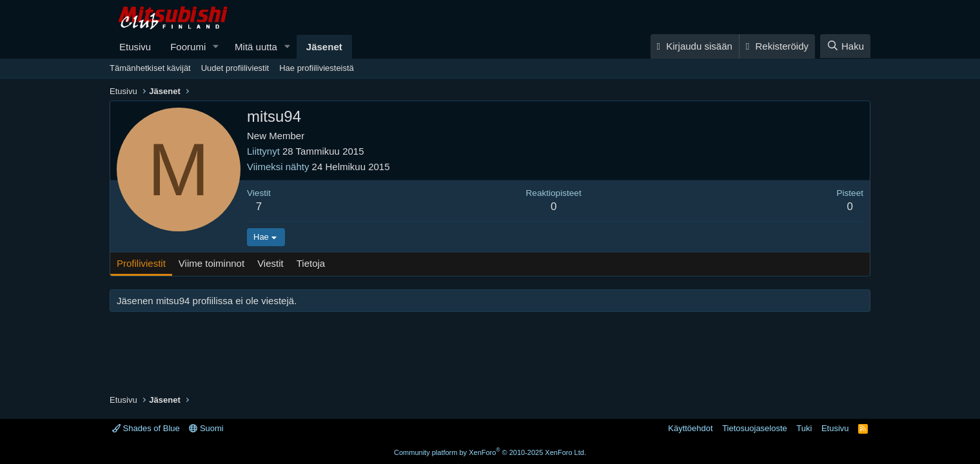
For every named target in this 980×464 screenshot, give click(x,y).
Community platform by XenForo (490, 452)
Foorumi (188, 47)
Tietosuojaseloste (755, 428)
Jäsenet (324, 47)
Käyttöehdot (690, 428)
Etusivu (135, 47)
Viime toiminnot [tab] (211, 263)
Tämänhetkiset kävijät (150, 68)
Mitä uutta (256, 47)
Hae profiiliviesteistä (317, 68)
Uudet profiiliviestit (235, 68)
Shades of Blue (146, 428)
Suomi (206, 428)
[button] (216, 47)
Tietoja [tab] (311, 263)
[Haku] (845, 46)
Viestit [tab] (270, 263)
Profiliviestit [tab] (141, 263)
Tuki (804, 428)
